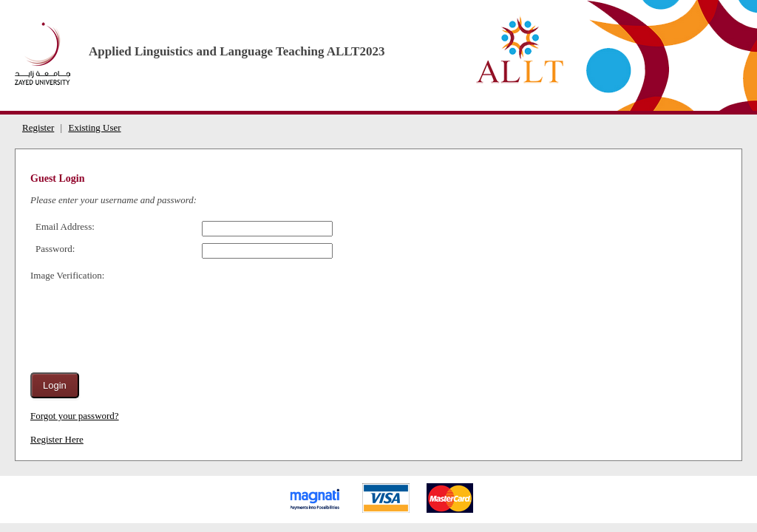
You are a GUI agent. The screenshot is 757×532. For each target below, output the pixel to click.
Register (38, 127)
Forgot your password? (75, 416)
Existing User (94, 127)
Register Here (57, 439)
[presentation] (143, 320)
